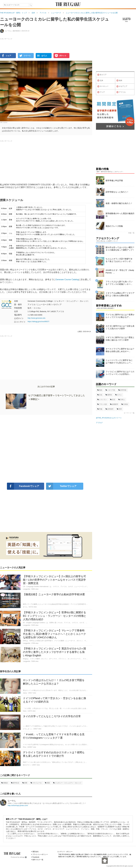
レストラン (102, 400)
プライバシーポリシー (40, 854)
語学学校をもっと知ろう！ (117, 192)
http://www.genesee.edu (37, 318)
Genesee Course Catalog (67, 279)
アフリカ (121, 92)
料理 (119, 409)
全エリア (102, 75)
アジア (101, 92)
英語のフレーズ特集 (114, 226)
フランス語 (102, 404)
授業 (25, 783)
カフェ (118, 395)
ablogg (23, 857)
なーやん (12, 801)
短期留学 (114, 404)
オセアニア (122, 86)
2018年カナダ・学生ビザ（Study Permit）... (120, 271)
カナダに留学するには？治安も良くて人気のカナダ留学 (120, 327)
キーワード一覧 (129, 413)
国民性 (109, 395)
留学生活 (15, 783)
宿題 (47, 783)
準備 (100, 409)
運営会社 (36, 852)
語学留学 (110, 409)
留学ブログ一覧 (38, 860)
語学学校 (122, 390)
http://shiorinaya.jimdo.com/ (18, 805)
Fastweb (5, 122)
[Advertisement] (46, 449)
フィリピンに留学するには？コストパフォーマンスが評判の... (120, 373)
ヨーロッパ (103, 86)
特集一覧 (131, 233)
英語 (100, 390)
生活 (113, 400)
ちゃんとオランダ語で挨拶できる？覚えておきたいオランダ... (119, 260)
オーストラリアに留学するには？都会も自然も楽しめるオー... (120, 350)
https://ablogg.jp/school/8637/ (38, 321)
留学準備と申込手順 (114, 181)
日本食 (125, 404)
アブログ (99, 423)
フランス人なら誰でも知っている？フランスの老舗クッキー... (119, 283)
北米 (100, 81)
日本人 (122, 400)
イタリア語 (110, 390)
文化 (100, 395)
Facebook (36, 857)
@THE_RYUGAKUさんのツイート (109, 418)
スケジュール (36, 783)
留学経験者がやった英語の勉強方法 (120, 215)
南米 (119, 81)
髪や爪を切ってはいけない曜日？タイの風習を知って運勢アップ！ (120, 249)
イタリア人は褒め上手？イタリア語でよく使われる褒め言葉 (120, 294)
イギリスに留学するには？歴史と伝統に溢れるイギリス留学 (120, 339)
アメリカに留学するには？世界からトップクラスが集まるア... (120, 316)
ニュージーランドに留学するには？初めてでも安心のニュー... (119, 361)
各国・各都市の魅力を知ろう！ (119, 203)
